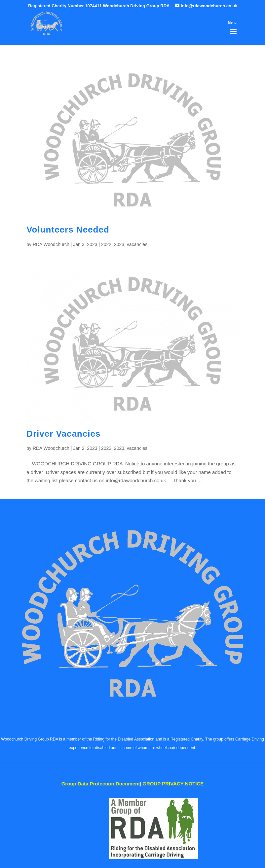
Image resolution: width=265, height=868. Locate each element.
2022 (106, 244)
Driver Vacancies (63, 434)
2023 (119, 244)
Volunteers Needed (68, 230)
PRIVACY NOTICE (173, 784)
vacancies (137, 244)
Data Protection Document (101, 784)
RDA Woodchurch (51, 244)
